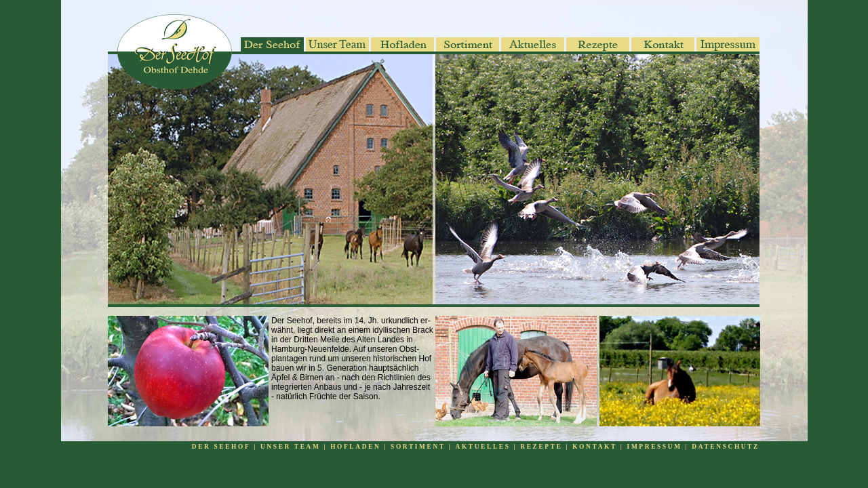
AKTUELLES (483, 447)
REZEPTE (541, 447)
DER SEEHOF (221, 447)
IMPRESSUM (656, 447)
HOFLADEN (355, 447)
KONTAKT (593, 447)
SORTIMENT (418, 447)
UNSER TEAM (290, 447)
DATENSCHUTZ (726, 447)
